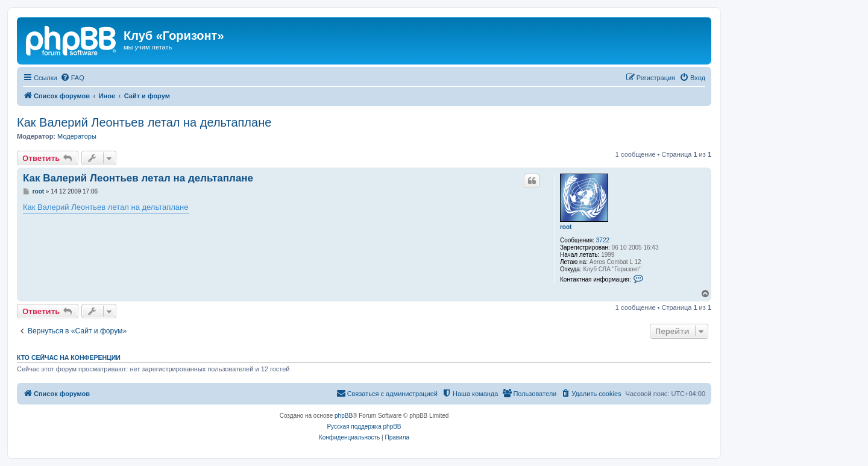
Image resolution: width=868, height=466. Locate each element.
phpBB (344, 416)
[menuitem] (72, 78)
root (566, 227)
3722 (603, 240)
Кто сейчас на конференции (69, 357)
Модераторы (77, 136)
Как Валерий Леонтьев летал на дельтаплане (144, 122)
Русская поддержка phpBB (364, 427)
